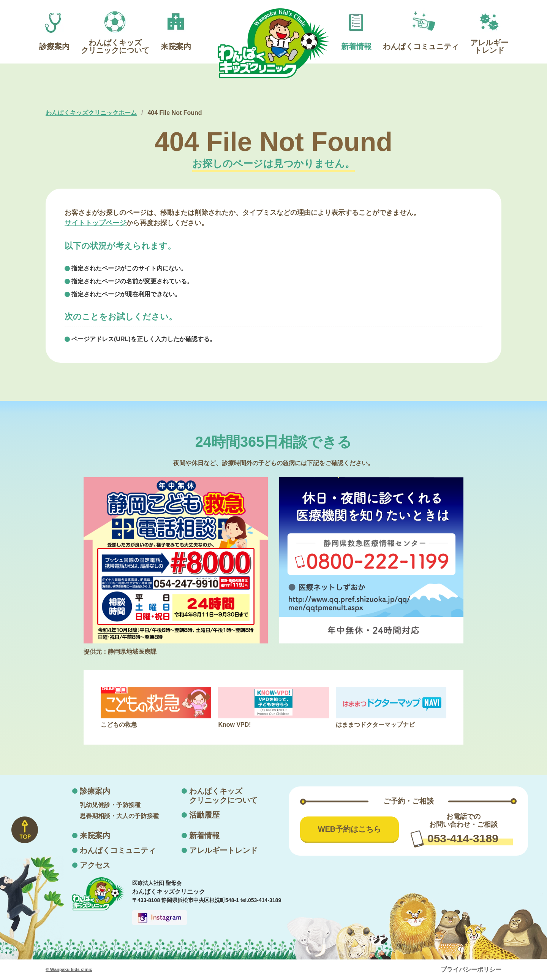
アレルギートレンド (223, 850)
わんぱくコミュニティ (118, 850)
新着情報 (204, 835)
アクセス (95, 865)
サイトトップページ (95, 223)
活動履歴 (204, 815)
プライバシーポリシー (471, 970)
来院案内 (95, 835)
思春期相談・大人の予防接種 (119, 816)
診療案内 (95, 791)
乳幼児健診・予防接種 (110, 805)
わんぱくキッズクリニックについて (223, 796)
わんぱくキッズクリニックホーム (91, 113)
